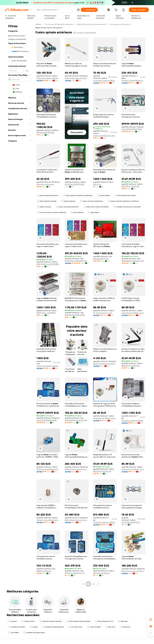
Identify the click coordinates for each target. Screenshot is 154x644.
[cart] (116, 10)
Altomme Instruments (45, 184)
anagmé (13, 621)
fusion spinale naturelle (47, 201)
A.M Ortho (97, 184)
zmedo (34, 627)
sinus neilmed (77, 212)
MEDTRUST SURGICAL (131, 186)
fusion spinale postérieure (48, 195)
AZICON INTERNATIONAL (132, 129)
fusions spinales (68, 201)
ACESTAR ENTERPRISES (75, 184)
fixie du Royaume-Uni (104, 621)
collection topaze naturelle (50, 621)
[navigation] (20, 304)
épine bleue (94, 212)
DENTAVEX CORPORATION (76, 261)
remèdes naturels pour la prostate (127, 207)
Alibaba (38, 24)
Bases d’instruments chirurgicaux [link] (49, 28)
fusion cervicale (44, 207)
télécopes (123, 621)
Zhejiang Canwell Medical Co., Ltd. (133, 80)
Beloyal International (101, 573)
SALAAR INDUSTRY (101, 259)
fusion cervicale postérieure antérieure (123, 201)
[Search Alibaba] (56, 10)
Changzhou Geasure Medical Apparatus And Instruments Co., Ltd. (48, 78)
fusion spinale (104, 195)
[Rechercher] (89, 10)
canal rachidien (94, 627)
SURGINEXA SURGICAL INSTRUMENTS (133, 261)
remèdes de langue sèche (34, 633)
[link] (151, 620)
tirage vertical (28, 621)
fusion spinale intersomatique (78, 621)
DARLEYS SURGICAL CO (75, 573)
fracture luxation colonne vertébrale (52, 212)
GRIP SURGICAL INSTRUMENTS (48, 264)
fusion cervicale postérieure (92, 201)
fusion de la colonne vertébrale (96, 207)
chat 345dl (13, 633)
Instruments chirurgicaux (120, 24)
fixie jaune (125, 627)
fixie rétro (111, 627)
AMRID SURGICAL (44, 571)
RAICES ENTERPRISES (45, 133)
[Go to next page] (99, 584)
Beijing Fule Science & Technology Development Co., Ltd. (77, 78)
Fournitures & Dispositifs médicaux (59, 24)
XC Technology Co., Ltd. (103, 313)
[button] (78, 10)
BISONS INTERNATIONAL (75, 315)
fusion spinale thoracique (125, 195)
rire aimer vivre (75, 627)
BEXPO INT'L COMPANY (46, 313)
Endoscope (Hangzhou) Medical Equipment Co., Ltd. (105, 136)
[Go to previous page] (83, 584)
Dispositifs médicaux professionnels (91, 24)
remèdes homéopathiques (53, 627)
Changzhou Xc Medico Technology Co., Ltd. (133, 313)
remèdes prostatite (17, 627)
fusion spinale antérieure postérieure (78, 195)
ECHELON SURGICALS (131, 522)
